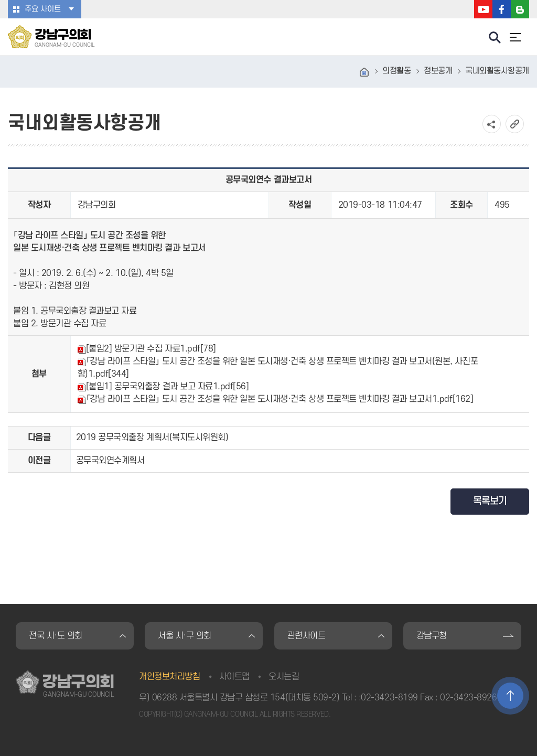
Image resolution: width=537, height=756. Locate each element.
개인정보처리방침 (169, 677)
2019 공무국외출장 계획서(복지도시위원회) (152, 438)
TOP (510, 696)
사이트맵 (234, 677)
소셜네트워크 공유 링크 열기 (492, 124)
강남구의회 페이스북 (502, 9)
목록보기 (490, 501)
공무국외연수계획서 (110, 461)
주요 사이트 (43, 9)
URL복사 (515, 124)
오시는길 (284, 677)
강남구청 (432, 636)
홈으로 (364, 72)
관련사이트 (307, 636)
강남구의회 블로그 (520, 9)
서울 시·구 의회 (185, 636)
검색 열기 (495, 38)
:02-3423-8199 (388, 698)
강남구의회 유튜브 (483, 9)
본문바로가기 (0, 0)
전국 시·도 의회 (56, 636)
